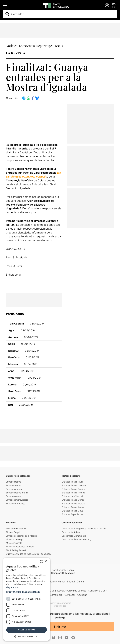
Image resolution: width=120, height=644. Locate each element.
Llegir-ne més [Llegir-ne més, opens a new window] (12, 587)
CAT (114, 4)
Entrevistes (27, 46)
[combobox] (63, 14)
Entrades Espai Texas (72, 514)
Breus (59, 46)
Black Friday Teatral (16, 550)
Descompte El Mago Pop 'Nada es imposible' (84, 528)
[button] (27, 592)
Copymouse (60, 606)
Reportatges (45, 46)
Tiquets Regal (13, 532)
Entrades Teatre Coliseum (74, 485)
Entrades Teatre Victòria (74, 503)
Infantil (71, 582)
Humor (61, 582)
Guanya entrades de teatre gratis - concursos (29, 554)
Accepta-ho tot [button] (27, 630)
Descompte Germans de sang (76, 539)
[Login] (107, 5)
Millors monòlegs (14, 539)
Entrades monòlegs (15, 503)
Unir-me (60, 627)
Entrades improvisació (17, 500)
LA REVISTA (16, 53)
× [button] (46, 561)
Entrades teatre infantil (17, 493)
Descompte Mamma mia (74, 536)
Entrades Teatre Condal (73, 500)
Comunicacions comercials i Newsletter (54, 595)
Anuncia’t (82, 595)
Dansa (80, 582)
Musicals (51, 582)
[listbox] (41, 562)
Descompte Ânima (71, 532)
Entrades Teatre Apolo (73, 507)
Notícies (12, 46)
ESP (114, 7)
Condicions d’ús (97, 591)
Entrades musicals (15, 489)
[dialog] (27, 599)
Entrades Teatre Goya (72, 511)
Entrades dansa (14, 485)
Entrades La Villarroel (72, 496)
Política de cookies (76, 591)
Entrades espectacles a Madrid (21, 536)
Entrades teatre (14, 482)
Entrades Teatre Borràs (73, 489)
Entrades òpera (14, 496)
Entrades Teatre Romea (73, 493)
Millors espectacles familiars (20, 547)
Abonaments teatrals (16, 528)
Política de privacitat (54, 591)
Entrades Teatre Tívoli (72, 482)
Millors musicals (14, 543)
